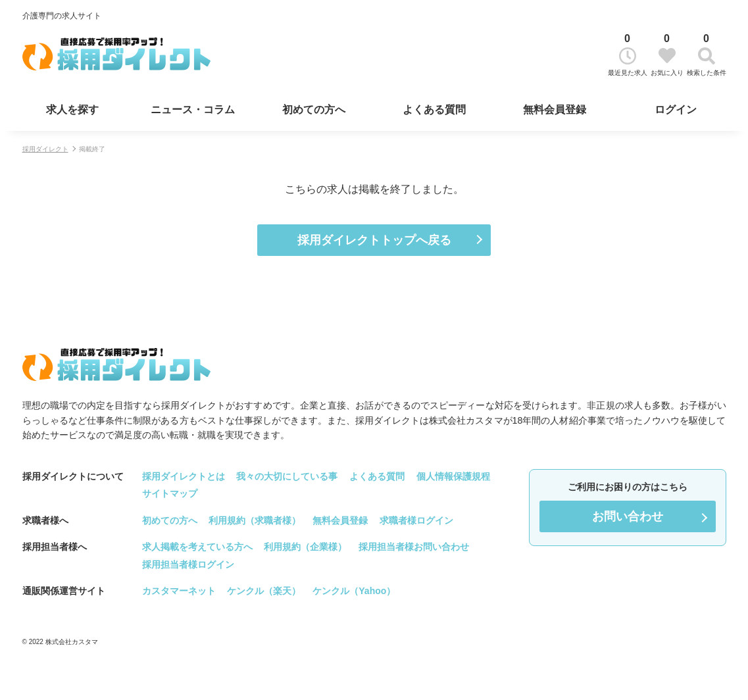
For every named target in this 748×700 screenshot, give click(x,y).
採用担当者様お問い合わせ (414, 547)
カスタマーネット (179, 591)
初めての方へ (314, 110)
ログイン (676, 110)
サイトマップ (170, 493)
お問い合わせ (628, 516)
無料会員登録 (555, 110)
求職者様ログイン (416, 520)
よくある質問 (434, 110)
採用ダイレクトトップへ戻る (374, 240)
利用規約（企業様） (305, 547)
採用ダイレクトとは (184, 476)
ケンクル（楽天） (264, 591)
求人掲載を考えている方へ (197, 547)
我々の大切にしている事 (287, 476)
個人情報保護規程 (453, 476)
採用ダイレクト (45, 149)
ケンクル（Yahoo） (354, 591)
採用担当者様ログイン (188, 564)
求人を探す (72, 110)
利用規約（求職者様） (255, 520)
